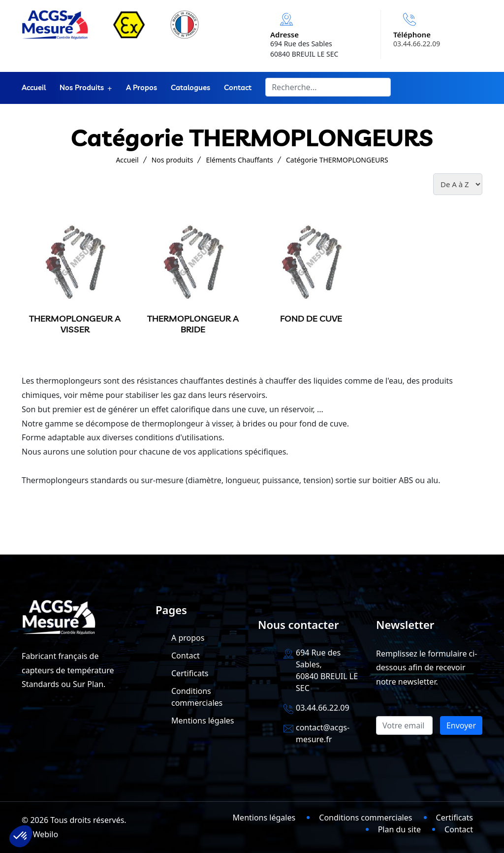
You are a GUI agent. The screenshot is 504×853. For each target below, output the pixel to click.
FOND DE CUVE (311, 318)
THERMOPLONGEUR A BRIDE (193, 324)
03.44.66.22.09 (417, 44)
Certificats (190, 673)
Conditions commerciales (365, 818)
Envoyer (461, 725)
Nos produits (82, 88)
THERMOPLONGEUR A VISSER (75, 324)
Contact (238, 88)
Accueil (34, 88)
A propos (142, 88)
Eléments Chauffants (240, 160)
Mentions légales (203, 721)
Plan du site (399, 829)
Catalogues (190, 88)
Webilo (46, 834)
